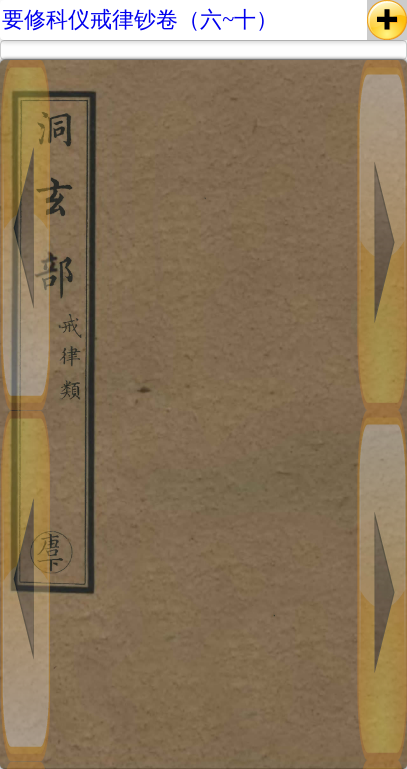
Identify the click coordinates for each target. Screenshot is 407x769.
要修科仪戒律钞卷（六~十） (140, 19)
